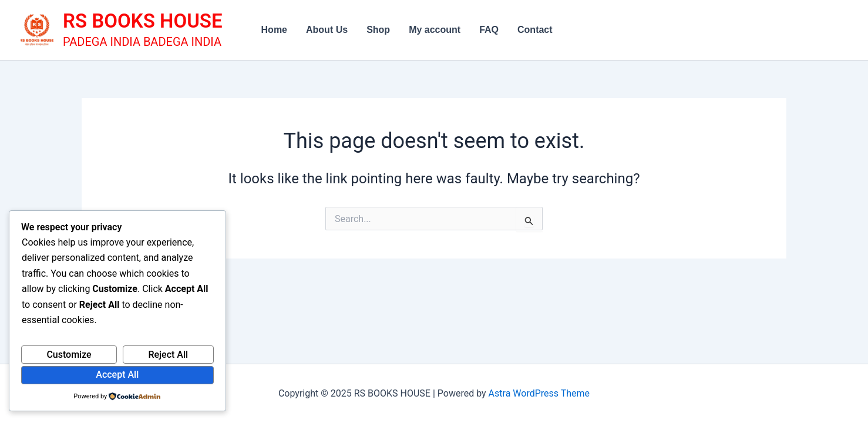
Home (274, 30)
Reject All (168, 355)
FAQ (489, 30)
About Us (327, 30)
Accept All (117, 375)
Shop (378, 30)
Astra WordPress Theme (539, 393)
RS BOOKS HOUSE (143, 21)
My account (435, 30)
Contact (535, 30)
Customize (69, 355)
